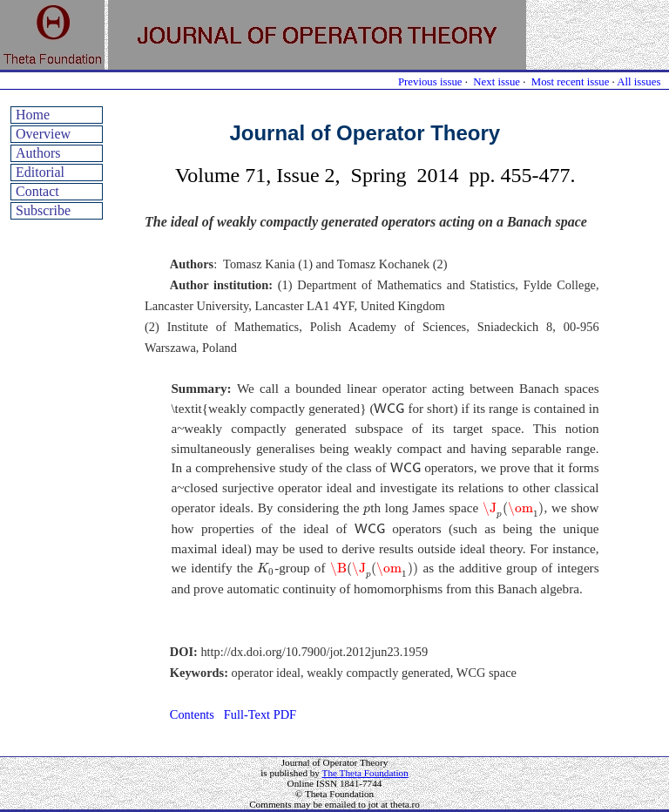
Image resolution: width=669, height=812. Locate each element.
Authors (38, 153)
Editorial (40, 172)
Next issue (497, 82)
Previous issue (430, 82)
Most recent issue (571, 82)
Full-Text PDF (260, 714)
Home (33, 115)
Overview (43, 134)
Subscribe (43, 210)
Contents (192, 714)
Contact (37, 191)
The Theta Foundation (365, 773)
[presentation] (389, 408)
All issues (639, 82)
